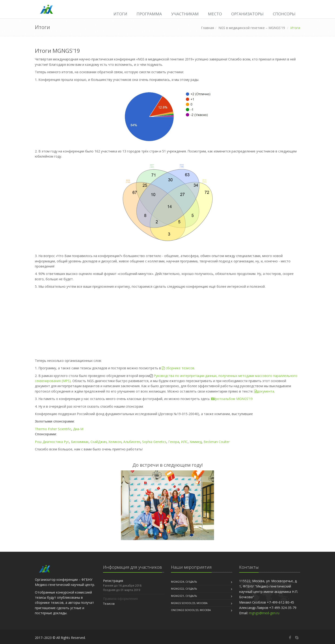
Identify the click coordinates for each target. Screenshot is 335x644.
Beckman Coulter (217, 442)
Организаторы (247, 14)
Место (215, 14)
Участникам (185, 14)
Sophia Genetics (154, 442)
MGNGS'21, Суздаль (184, 596)
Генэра (174, 442)
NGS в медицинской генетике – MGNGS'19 (252, 28)
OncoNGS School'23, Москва (191, 610)
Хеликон (115, 442)
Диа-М (78, 429)
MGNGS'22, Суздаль (184, 589)
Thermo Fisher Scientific (53, 429)
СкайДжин (99, 442)
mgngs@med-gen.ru (264, 613)
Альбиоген (132, 442)
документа (264, 391)
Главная (208, 28)
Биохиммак (80, 442)
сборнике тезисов (178, 368)
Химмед (196, 442)
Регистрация (113, 581)
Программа (149, 14)
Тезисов (109, 604)
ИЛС (184, 442)
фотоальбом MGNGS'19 (232, 399)
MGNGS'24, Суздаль (184, 582)
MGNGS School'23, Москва (189, 603)
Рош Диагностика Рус (52, 442)
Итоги (120, 14)
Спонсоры (284, 14)
